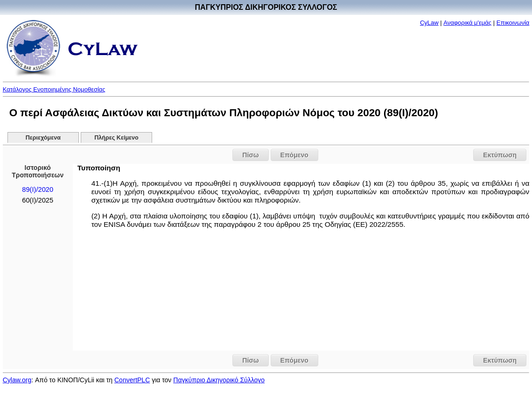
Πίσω (250, 155)
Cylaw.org (17, 380)
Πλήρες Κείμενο (116, 138)
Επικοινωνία (513, 23)
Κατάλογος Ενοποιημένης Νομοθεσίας (54, 89)
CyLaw (429, 23)
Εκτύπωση (500, 155)
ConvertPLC (132, 380)
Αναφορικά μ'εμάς (467, 23)
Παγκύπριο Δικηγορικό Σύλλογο (219, 380)
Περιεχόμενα (43, 138)
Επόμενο (294, 155)
